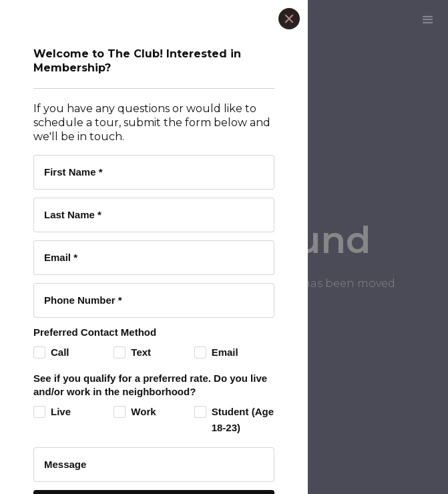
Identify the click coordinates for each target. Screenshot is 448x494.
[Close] (289, 19)
